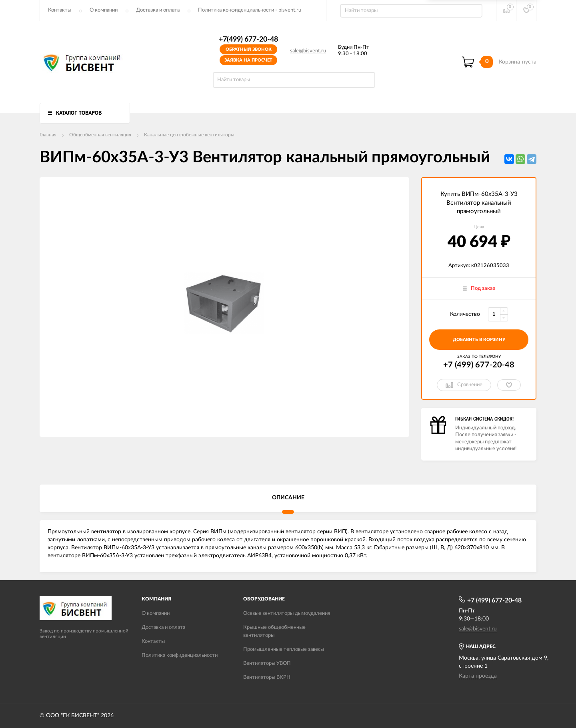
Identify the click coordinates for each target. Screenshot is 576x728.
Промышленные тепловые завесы (284, 649)
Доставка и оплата (158, 10)
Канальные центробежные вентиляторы (189, 135)
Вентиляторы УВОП (267, 663)
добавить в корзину (479, 340)
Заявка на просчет (248, 60)
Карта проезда (478, 676)
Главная (48, 135)
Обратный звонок (249, 49)
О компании (104, 10)
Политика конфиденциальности (180, 655)
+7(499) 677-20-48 (248, 40)
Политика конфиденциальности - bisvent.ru (250, 10)
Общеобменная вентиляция (100, 135)
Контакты (60, 10)
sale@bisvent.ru (308, 51)
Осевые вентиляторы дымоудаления (287, 613)
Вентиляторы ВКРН (267, 677)
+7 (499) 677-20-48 (479, 365)
